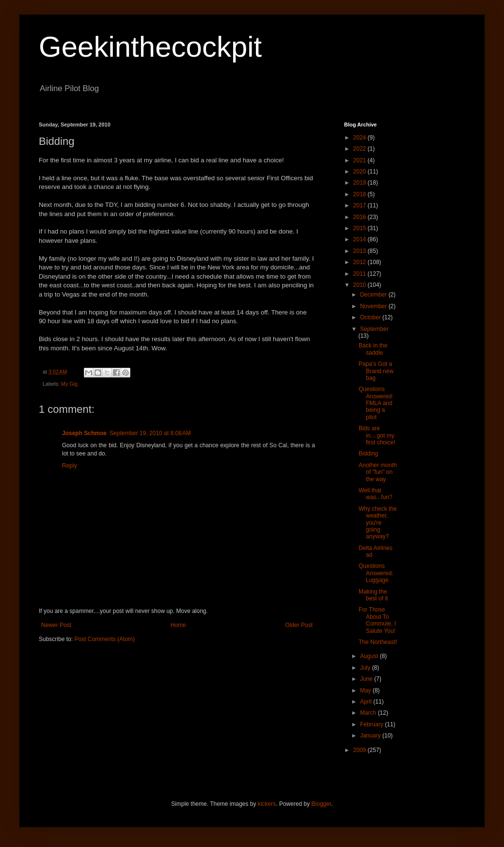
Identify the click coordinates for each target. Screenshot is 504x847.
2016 (361, 217)
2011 (361, 274)
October (371, 317)
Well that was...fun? (376, 494)
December (374, 295)
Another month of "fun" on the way (378, 472)
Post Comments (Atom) (104, 639)
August (370, 656)
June (367, 679)
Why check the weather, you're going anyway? (378, 523)
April (367, 702)
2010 (361, 285)
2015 (361, 228)
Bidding (368, 454)
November (374, 306)
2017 (361, 205)
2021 (361, 160)
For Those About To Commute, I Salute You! (377, 620)
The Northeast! (378, 642)
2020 (361, 172)
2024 (361, 138)
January (371, 736)
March (369, 713)
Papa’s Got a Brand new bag (376, 371)
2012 (361, 262)
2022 (361, 149)
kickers (267, 804)
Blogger (322, 804)
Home (178, 625)
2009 (361, 750)
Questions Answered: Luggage (376, 573)
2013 (361, 251)
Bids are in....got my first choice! (377, 435)
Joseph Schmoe (84, 433)
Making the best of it (373, 595)
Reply (70, 466)
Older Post (299, 625)
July (366, 668)
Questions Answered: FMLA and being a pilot (376, 403)
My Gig (69, 384)
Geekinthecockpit (150, 47)
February (372, 724)
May (366, 690)
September (374, 329)
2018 (361, 194)
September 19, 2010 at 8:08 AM (150, 433)
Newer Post (56, 625)
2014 (361, 239)
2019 (361, 183)
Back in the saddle (373, 349)
